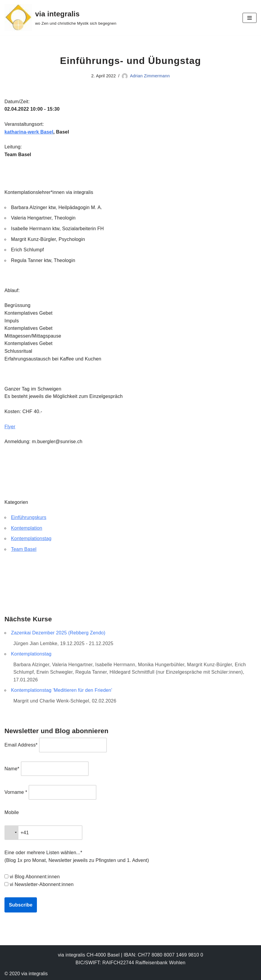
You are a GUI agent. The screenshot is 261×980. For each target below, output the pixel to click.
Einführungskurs (29, 517)
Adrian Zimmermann (150, 76)
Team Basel (24, 549)
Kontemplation (27, 528)
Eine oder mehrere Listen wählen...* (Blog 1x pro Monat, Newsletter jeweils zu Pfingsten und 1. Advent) (77, 856)
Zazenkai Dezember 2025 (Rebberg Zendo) (58, 633)
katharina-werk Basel (29, 132)
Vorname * (16, 792)
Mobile (12, 812)
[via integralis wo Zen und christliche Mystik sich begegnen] (60, 18)
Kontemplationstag (31, 538)
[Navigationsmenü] (250, 18)
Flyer (10, 427)
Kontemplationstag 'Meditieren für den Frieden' (62, 690)
